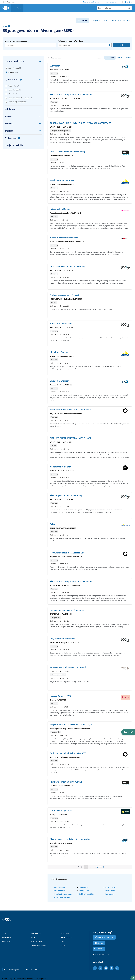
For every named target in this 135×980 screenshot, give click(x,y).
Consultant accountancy (63, 894)
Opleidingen (7, 937)
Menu (19, 8)
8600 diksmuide (59, 887)
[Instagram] (112, 968)
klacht (110, 954)
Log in (129, 2)
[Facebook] (95, 968)
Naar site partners (112, 2)
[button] (128, 732)
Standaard (110, 58)
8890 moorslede (59, 891)
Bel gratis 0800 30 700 (106, 937)
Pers (62, 941)
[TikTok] (117, 968)
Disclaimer (4, 979)
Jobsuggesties (96, 20)
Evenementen (36, 933)
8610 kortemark (110, 887)
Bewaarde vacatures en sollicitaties (117, 20)
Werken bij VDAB (67, 937)
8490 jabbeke (84, 891)
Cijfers (34, 937)
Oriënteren (6, 941)
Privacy (24, 979)
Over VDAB (65, 933)
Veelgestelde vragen (39, 945)
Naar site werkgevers (91, 2)
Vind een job (82, 20)
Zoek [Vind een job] (121, 45)
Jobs (6, 26)
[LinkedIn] (100, 968)
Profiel (128, 58)
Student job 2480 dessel (63, 897)
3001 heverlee (110, 891)
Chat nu (100, 949)
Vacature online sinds (24, 61)
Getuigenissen (37, 941)
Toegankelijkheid (15, 979)
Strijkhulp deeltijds (86, 894)
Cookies (31, 979)
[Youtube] (106, 968)
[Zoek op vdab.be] (114, 8)
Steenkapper (109, 894)
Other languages (40, 979)
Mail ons (100, 943)
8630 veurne (84, 887)
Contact (64, 945)
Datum (120, 58)
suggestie (102, 954)
